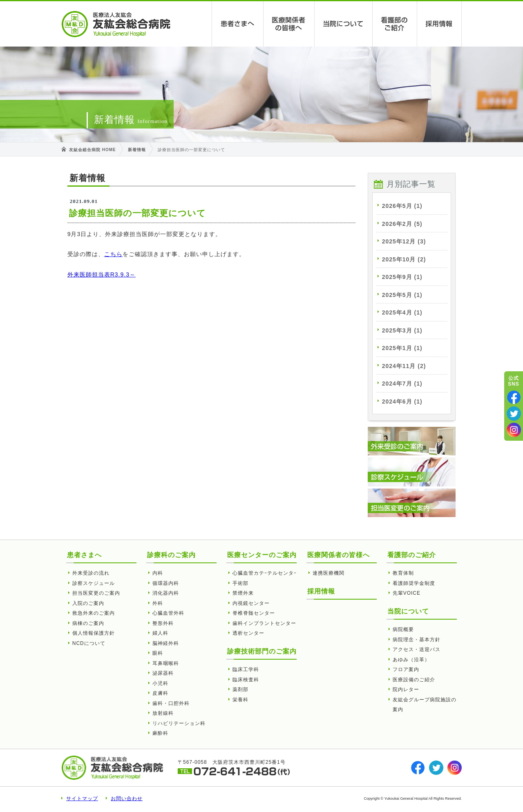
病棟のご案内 (88, 623)
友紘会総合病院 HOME (93, 150)
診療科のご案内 (171, 555)
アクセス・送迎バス (417, 649)
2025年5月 (402, 295)
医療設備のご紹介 (414, 680)
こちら (113, 254)
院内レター (406, 689)
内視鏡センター (251, 603)
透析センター (248, 633)
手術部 (240, 583)
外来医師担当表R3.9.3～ (102, 274)
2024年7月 (402, 384)
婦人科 (160, 633)
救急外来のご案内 (94, 613)
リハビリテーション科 (179, 723)
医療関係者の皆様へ (289, 24)
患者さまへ (238, 24)
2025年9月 (402, 277)
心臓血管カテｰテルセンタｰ (265, 573)
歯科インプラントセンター (264, 623)
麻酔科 (160, 733)
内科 (158, 573)
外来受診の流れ (91, 573)
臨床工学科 (246, 669)
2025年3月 (402, 330)
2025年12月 (404, 241)
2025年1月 (402, 348)
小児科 (160, 683)
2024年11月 (404, 366)
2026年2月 (402, 224)
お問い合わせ (127, 799)
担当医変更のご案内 (96, 593)
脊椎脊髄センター (254, 613)
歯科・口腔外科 (171, 703)
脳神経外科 (166, 643)
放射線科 (163, 713)
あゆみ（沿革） (411, 660)
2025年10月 (404, 259)
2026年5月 (402, 206)
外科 (158, 603)
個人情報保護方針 (94, 633)
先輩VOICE (407, 593)
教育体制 (403, 573)
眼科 (158, 653)
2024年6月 (402, 402)
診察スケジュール (94, 583)
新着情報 (137, 150)
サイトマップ (82, 799)
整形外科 (163, 623)
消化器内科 (166, 593)
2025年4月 (402, 312)
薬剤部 (240, 689)
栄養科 (240, 700)
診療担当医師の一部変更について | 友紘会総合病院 (116, 24)
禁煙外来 (243, 593)
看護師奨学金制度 (414, 583)
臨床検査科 (246, 680)
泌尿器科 (163, 673)
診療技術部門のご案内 (262, 651)
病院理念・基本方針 (417, 640)
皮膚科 (160, 693)
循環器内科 (166, 583)
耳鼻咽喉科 (166, 663)
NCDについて (89, 643)
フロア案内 (406, 669)
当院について (344, 24)
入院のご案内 (88, 603)
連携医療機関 (329, 573)
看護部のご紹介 (395, 24)
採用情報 (439, 24)
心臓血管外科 (168, 613)
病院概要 (403, 629)
